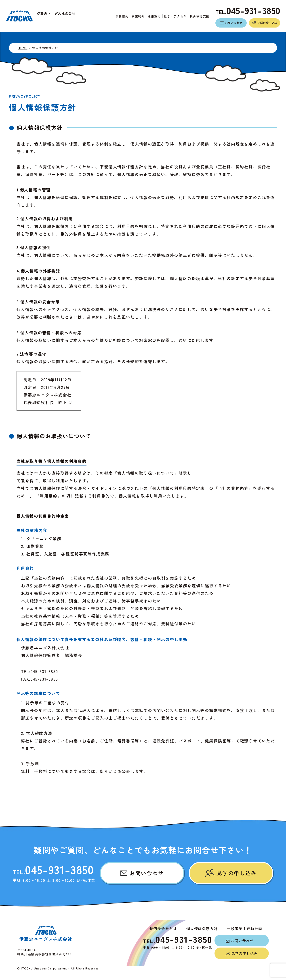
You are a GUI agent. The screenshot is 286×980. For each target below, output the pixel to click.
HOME (23, 48)
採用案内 (152, 16)
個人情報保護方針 (202, 929)
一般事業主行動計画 (244, 929)
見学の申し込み (265, 23)
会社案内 (120, 16)
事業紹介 (136, 16)
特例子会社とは (163, 929)
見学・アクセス (173, 16)
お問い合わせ (231, 23)
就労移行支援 (197, 16)
